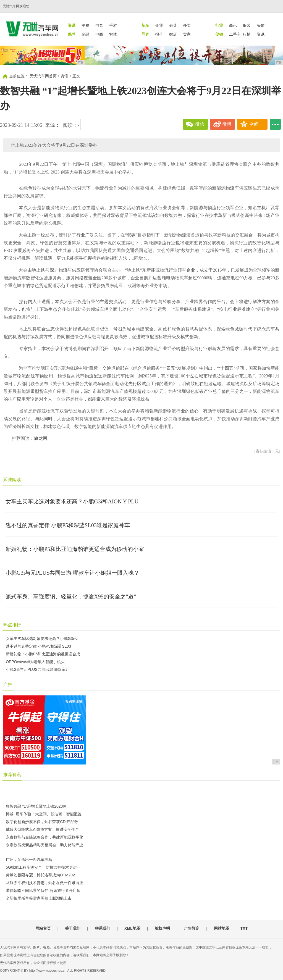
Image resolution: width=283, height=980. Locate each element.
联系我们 (103, 928)
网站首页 (43, 928)
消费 (85, 25)
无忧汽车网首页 (43, 76)
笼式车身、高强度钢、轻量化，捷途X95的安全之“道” (71, 597)
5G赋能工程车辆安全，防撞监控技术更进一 (43, 867)
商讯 (233, 25)
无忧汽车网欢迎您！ (18, 6)
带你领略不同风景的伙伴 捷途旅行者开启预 (43, 890)
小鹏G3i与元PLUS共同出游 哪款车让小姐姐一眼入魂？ (72, 573)
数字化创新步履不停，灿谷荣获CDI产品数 (42, 822)
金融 (85, 34)
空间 (254, 124)
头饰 (261, 25)
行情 (247, 34)
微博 (227, 124)
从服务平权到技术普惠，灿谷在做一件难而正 (44, 883)
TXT (244, 928)
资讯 (261, 34)
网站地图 (222, 928)
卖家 (187, 34)
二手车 (235, 34)
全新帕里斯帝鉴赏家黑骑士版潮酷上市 (39, 898)
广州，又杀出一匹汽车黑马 (29, 860)
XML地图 (132, 928)
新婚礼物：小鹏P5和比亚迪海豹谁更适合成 (43, 654)
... (275, 124)
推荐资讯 (12, 775)
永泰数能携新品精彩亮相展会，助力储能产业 (44, 845)
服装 (247, 25)
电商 (99, 34)
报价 (159, 34)
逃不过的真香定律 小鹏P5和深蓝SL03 (38, 646)
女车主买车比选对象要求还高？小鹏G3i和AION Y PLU (72, 501)
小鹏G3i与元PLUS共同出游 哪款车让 (38, 669)
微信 (200, 124)
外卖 (187, 25)
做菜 (173, 25)
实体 (113, 34)
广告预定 (192, 928)
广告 (8, 685)
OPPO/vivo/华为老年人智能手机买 (35, 662)
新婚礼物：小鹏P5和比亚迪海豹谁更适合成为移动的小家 (75, 549)
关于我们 (73, 928)
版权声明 (162, 928)
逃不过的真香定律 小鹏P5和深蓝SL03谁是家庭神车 (68, 525)
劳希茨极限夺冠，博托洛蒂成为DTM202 (40, 875)
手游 (113, 25)
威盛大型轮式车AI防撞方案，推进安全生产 (42, 829)
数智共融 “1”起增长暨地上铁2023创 (36, 806)
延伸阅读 (12, 480)
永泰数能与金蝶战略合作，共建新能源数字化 (44, 837)
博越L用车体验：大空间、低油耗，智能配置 (44, 814)
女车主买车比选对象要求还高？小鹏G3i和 (42, 639)
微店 (173, 34)
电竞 (99, 25)
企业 (159, 25)
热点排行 (12, 625)
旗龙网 (41, 438)
